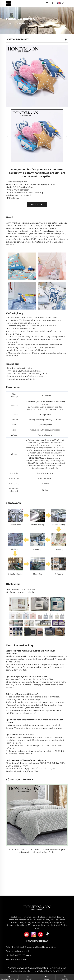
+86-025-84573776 (18, 959)
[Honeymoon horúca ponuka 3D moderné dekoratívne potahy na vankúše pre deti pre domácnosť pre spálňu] (37, 76)
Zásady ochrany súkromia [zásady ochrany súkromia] (49, 971)
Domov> (10, 23)
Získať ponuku (37, 204)
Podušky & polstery (22, 23)
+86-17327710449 (22, 955)
